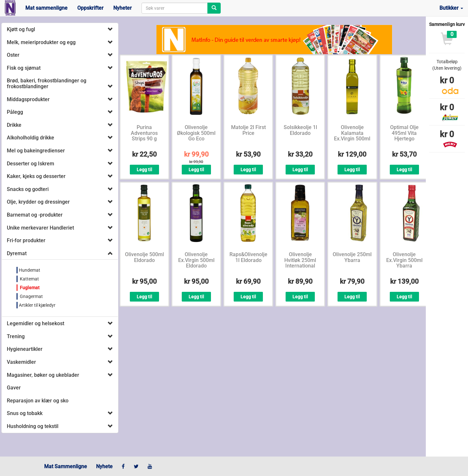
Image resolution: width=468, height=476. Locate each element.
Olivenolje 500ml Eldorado (144, 257)
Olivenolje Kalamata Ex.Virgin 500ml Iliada (352, 136)
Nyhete (104, 466)
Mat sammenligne (46, 8)
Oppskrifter (90, 8)
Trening (16, 336)
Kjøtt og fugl (21, 29)
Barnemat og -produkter (35, 215)
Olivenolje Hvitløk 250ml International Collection (300, 263)
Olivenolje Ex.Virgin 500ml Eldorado (196, 260)
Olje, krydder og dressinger (38, 202)
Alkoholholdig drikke (31, 138)
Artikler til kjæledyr (37, 305)
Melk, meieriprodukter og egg (41, 42)
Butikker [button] (451, 8)
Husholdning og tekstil (33, 426)
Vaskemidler (21, 362)
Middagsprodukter (28, 99)
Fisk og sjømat (24, 68)
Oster (13, 55)
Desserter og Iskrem (31, 164)
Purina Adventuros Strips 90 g (144, 133)
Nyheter (123, 8)
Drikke (14, 125)
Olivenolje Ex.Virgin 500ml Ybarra (404, 260)
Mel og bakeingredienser (36, 151)
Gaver (14, 388)
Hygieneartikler (25, 349)
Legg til (144, 170)
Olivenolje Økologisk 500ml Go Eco (196, 133)
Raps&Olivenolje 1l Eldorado (248, 257)
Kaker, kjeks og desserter (36, 176)
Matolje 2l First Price (248, 130)
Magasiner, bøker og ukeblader (43, 375)
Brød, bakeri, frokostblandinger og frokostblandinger (47, 83)
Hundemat (30, 270)
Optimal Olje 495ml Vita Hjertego (404, 133)
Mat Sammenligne (66, 466)
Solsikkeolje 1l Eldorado (300, 130)
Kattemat (29, 279)
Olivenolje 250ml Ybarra (352, 257)
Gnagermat (31, 296)
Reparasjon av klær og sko (38, 401)
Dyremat (17, 253)
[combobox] (175, 8)
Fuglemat (29, 288)
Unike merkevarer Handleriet (40, 228)
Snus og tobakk (25, 413)
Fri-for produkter (26, 240)
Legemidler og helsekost (36, 323)
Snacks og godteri (28, 189)
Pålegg (15, 112)
